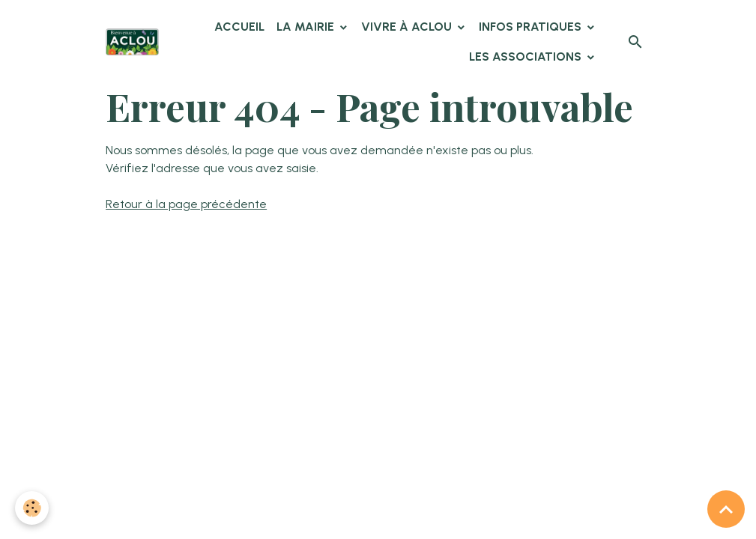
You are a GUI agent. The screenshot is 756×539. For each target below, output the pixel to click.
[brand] (132, 42)
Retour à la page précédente (186, 204)
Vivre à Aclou (408, 27)
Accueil (239, 27)
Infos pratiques (532, 27)
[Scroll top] (726, 509)
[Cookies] (32, 508)
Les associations (527, 57)
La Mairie (307, 27)
